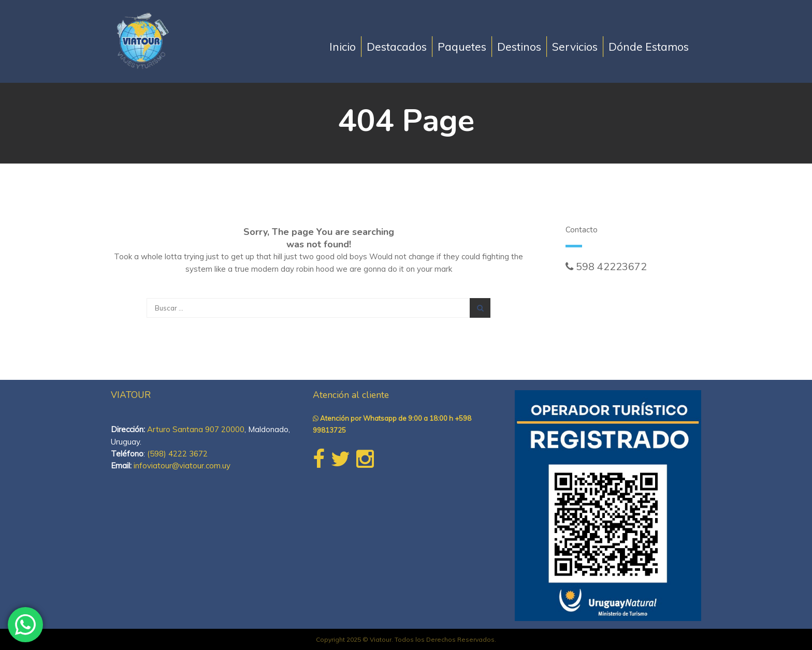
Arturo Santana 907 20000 (196, 429)
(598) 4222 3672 (177, 454)
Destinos (519, 47)
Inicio (343, 47)
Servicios (575, 47)
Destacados (397, 47)
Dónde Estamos (649, 47)
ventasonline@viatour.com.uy (634, 278)
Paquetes (462, 47)
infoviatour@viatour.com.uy (182, 466)
